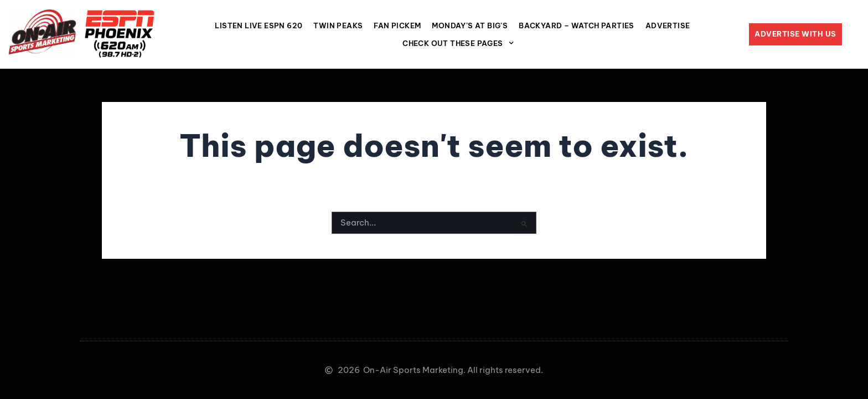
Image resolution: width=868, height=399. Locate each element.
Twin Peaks (338, 25)
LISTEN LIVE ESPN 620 (259, 25)
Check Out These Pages (458, 43)
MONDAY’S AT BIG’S (470, 25)
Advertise (668, 25)
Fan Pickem (397, 25)
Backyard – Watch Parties (577, 25)
